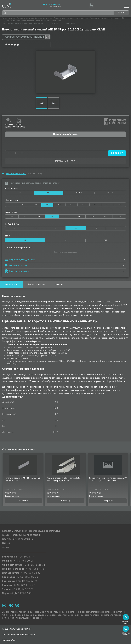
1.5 (96, 228)
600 (120, 205)
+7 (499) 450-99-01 (52, 5)
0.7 (20, 228)
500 (108, 205)
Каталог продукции (14, 174)
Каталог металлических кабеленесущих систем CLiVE (31, 531)
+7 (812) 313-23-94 (34, 565)
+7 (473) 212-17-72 (24, 586)
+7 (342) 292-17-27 (21, 594)
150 (106, 216)
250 (74, 204)
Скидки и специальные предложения (22, 535)
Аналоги (59, 285)
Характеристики (37, 284)
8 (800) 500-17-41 (26, 557)
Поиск (121, 13)
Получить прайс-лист (66, 134)
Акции (5, 547)
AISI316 (116, 193)
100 (35, 205)
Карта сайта (9, 640)
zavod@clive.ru (55, 7)
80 (23, 205)
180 (106, 240)
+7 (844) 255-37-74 (27, 581)
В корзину (117, 153)
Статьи (6, 543)
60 (39, 216)
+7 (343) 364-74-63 (30, 573)
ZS (26, 193)
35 (12, 216)
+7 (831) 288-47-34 (35, 569)
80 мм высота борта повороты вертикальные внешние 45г (34, 21)
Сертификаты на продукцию (17, 539)
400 (96, 205)
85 (68, 216)
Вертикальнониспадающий (76, 252)
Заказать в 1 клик (65, 161)
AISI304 (85, 193)
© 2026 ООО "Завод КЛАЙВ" (17, 629)
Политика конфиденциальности (18, 635)
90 (66, 240)
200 (59, 205)
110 (92, 216)
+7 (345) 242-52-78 (23, 590)
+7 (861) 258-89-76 (27, 577)
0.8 (40, 228)
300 (84, 205)
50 (14, 204)
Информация (12, 284)
